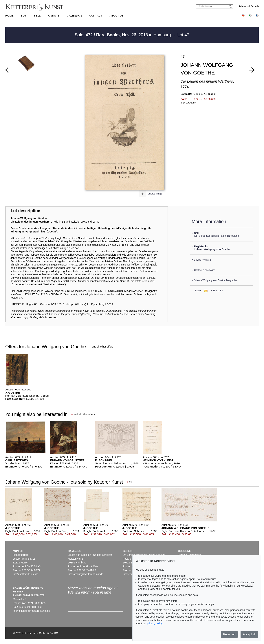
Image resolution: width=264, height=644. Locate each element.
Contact (96, 16)
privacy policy (155, 623)
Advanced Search (249, 6)
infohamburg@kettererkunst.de (85, 574)
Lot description (25, 211)
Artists (54, 16)
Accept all (249, 634)
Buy (24, 16)
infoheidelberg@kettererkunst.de (31, 611)
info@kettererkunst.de (25, 574)
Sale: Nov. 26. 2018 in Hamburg (123, 35)
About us (117, 16)
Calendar (74, 16)
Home (9, 16)
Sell (37, 16)
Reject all (229, 634)
